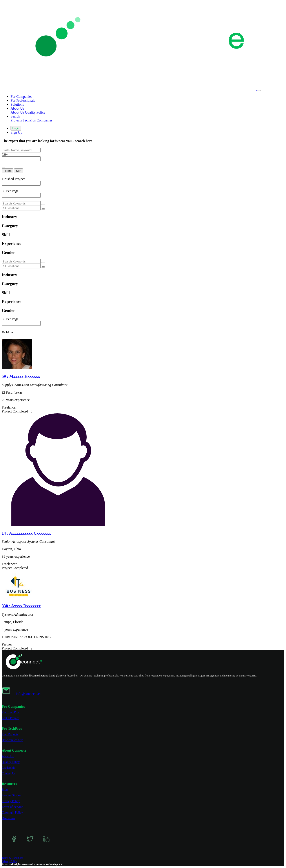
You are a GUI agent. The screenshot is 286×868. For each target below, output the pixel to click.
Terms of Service (12, 807)
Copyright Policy (12, 813)
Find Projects (10, 734)
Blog (5, 790)
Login (16, 128)
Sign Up (16, 132)
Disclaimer (8, 818)
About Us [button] (17, 108)
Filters (7, 171)
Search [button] (15, 116)
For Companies (21, 97)
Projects (16, 120)
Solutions (17, 104)
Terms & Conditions (13, 858)
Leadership (9, 768)
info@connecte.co (29, 694)
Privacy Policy (11, 801)
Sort (18, 171)
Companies (45, 120)
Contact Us (9, 773)
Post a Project (10, 718)
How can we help (13, 740)
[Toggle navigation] (259, 90)
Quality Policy (35, 112)
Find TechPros (11, 712)
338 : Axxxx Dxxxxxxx (21, 606)
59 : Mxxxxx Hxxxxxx (21, 376)
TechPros (29, 120)
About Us (17, 112)
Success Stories (11, 795)
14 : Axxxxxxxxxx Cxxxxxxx (26, 533)
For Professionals (23, 100)
